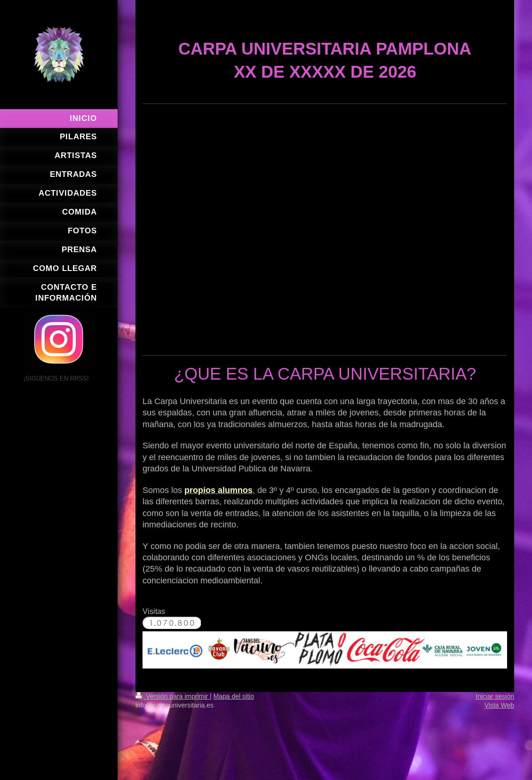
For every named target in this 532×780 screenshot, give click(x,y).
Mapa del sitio (234, 696)
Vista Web (499, 705)
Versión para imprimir (173, 696)
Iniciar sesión (495, 696)
